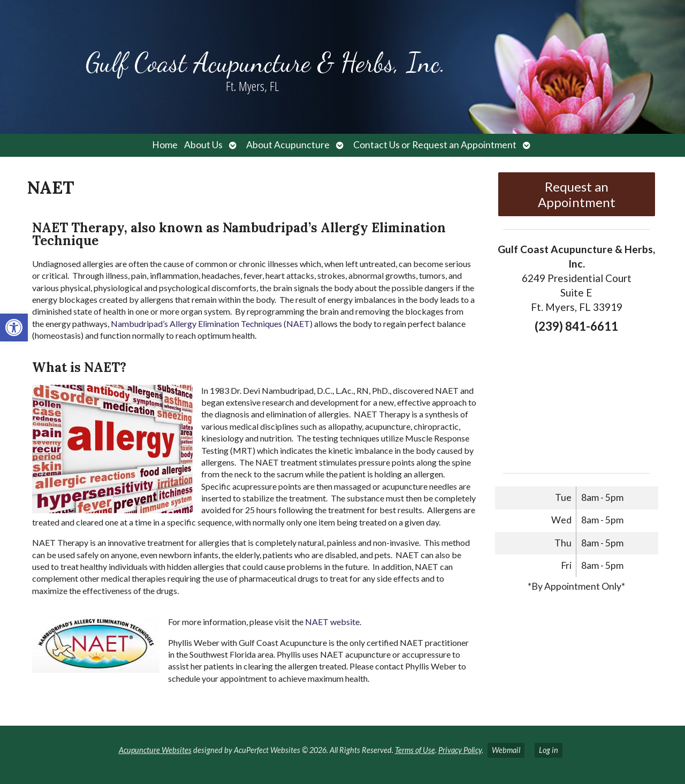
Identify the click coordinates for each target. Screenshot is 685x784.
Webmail (506, 750)
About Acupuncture (288, 145)
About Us (203, 145)
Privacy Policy (460, 750)
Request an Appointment (577, 194)
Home (165, 145)
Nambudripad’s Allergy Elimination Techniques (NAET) (212, 324)
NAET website (332, 622)
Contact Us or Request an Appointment (435, 145)
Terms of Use (415, 750)
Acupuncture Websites (155, 750)
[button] (14, 328)
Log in (549, 750)
